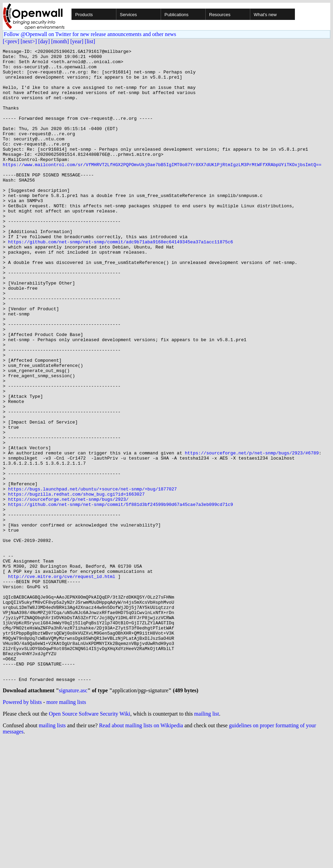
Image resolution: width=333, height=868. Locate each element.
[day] (44, 41)
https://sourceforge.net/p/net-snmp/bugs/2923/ (68, 590)
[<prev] (11, 41)
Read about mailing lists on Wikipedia (141, 853)
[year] (77, 41)
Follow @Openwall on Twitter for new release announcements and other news (90, 34)
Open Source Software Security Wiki (89, 841)
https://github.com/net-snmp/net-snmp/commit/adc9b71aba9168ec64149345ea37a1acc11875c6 (121, 281)
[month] (60, 41)
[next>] (29, 41)
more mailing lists (66, 830)
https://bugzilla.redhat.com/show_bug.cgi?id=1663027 (77, 583)
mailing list (207, 841)
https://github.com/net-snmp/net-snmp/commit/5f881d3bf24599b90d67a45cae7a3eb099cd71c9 (121, 596)
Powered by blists (22, 830)
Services (128, 15)
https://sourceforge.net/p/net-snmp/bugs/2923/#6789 (252, 534)
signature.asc (73, 818)
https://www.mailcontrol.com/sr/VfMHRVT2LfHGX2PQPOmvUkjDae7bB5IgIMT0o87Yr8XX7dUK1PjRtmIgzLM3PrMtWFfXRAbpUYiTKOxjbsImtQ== (162, 188)
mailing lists (52, 853)
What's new (265, 15)
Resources (220, 15)
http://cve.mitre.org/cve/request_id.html (62, 682)
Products (84, 15)
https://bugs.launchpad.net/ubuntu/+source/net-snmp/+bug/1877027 (93, 577)
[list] (90, 41)
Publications (176, 15)
